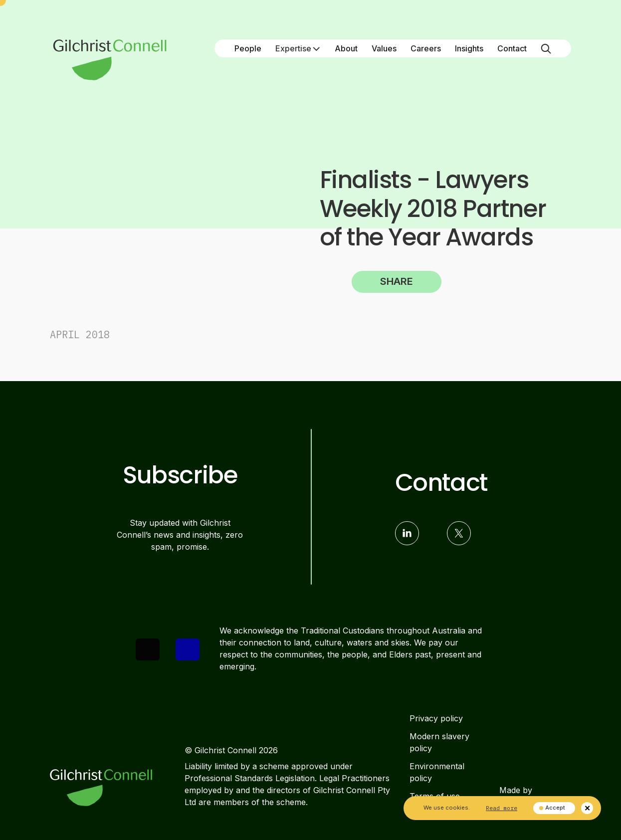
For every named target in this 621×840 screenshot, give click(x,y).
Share (397, 281)
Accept (552, 808)
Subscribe (180, 475)
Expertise (298, 48)
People (248, 48)
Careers (426, 48)
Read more (502, 808)
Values (384, 48)
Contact (512, 48)
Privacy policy (436, 718)
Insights (469, 48)
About (346, 48)
